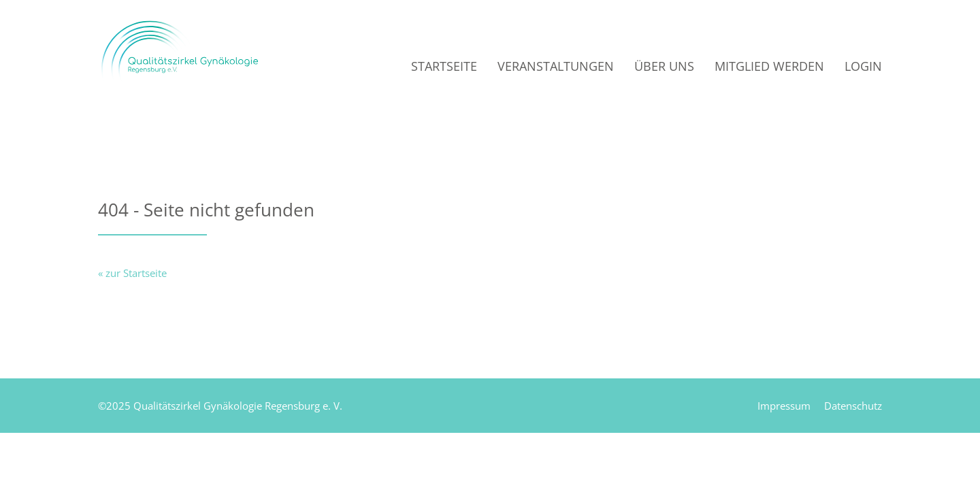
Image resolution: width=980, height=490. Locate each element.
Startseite (444, 66)
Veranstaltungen (556, 66)
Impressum (784, 406)
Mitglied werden (769, 66)
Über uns (664, 66)
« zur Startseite (132, 273)
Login (863, 66)
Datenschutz (853, 406)
